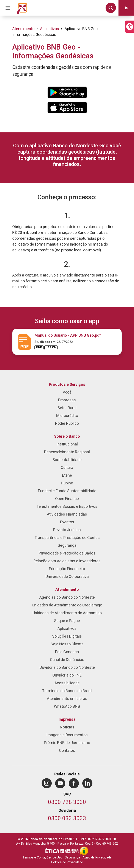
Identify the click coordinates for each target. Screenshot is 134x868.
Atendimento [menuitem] (67, 590)
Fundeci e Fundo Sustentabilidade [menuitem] (67, 491)
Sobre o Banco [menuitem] (67, 436)
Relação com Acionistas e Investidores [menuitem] (67, 561)
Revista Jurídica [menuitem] (67, 530)
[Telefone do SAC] (67, 803)
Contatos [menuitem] (67, 751)
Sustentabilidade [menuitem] (67, 460)
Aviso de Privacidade (97, 858)
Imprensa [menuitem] (67, 719)
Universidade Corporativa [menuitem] (67, 577)
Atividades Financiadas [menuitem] (67, 514)
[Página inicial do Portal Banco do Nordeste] (22, 8)
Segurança (72, 858)
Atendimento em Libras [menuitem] (67, 699)
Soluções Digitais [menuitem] (67, 636)
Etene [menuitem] (67, 475)
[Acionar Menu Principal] (8, 8)
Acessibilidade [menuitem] (67, 683)
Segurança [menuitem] (67, 546)
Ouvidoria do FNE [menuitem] (67, 675)
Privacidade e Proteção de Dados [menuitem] (67, 553)
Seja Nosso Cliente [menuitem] (67, 644)
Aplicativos (50, 29)
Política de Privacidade (67, 862)
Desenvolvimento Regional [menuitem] (67, 452)
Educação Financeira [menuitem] (67, 569)
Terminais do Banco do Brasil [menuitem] (67, 691)
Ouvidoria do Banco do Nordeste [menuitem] (67, 668)
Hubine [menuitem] (67, 483)
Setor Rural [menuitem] (67, 408)
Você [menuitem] (67, 392)
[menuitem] (47, 783)
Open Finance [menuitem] (67, 499)
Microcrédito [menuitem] (67, 416)
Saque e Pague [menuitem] (67, 621)
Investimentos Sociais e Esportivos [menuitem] (67, 507)
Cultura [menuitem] (67, 468)
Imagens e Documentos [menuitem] (67, 735)
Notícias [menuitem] (67, 727)
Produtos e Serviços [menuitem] (67, 385)
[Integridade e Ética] (62, 851)
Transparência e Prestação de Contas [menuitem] (67, 538)
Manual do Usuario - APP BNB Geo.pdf (68, 335)
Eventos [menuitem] (67, 522)
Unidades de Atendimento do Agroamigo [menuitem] (67, 613)
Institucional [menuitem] (67, 444)
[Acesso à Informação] (84, 851)
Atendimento (23, 29)
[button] (130, 27)
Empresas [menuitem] (67, 400)
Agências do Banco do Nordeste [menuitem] (67, 597)
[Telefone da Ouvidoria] (67, 819)
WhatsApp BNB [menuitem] (67, 706)
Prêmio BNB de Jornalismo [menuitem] (67, 743)
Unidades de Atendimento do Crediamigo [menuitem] (67, 605)
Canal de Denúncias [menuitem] (67, 660)
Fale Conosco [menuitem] (67, 652)
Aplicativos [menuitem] (67, 629)
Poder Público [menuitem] (67, 424)
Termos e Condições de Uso (42, 858)
